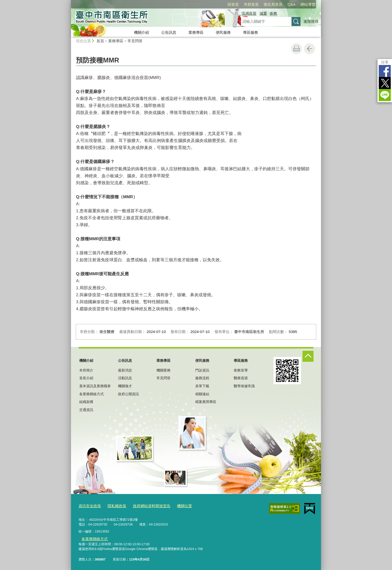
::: (69, 2)
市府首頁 (251, 4)
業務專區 (196, 32)
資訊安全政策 (88, 505)
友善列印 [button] (296, 49)
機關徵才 (125, 386)
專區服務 (250, 32)
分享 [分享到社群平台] (385, 62)
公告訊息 (169, 32)
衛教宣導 (241, 370)
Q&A (291, 4)
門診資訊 (202, 370)
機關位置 (173, 505)
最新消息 (125, 370)
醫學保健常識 (244, 386)
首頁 (100, 41)
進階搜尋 (311, 21)
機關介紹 (141, 32)
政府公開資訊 (128, 394)
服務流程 (202, 378)
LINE (385, 95)
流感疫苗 (249, 13)
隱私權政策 (113, 505)
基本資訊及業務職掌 (95, 386)
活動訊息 (125, 378)
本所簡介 (86, 370)
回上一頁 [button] (309, 49)
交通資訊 (86, 410)
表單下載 (202, 386)
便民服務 (223, 32)
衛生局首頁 (273, 4)
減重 (263, 13)
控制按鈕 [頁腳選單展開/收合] (308, 356)
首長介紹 (86, 378)
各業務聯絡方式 (91, 394)
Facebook (385, 71)
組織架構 (86, 402)
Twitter (385, 83)
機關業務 (163, 370)
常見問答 (135, 41)
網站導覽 (308, 4)
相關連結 (202, 394)
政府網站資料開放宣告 (144, 505)
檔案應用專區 (206, 402)
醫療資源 (241, 378)
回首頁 (233, 4)
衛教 (273, 13)
